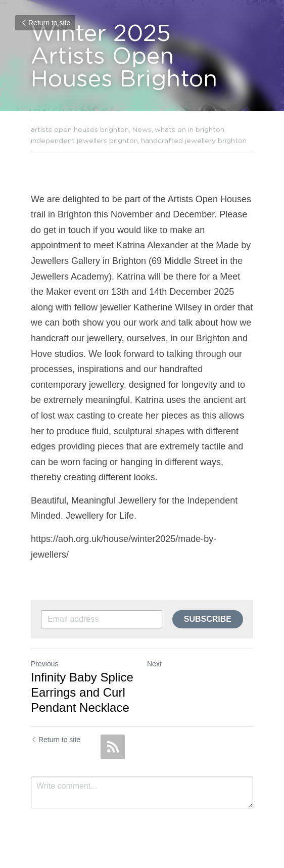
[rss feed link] (113, 747)
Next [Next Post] (154, 664)
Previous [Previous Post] (44, 664)
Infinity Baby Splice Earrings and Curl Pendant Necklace (82, 692)
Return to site (45, 23)
